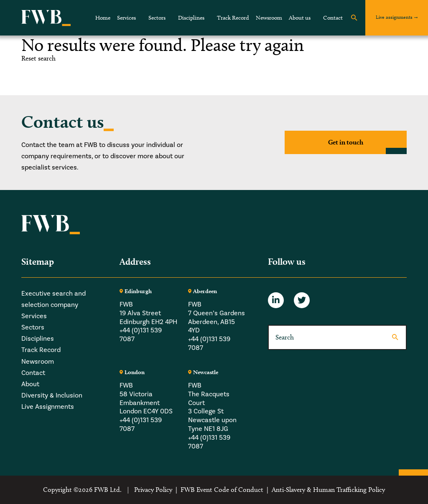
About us (300, 18)
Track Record (233, 18)
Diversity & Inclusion (52, 395)
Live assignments (394, 17)
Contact (333, 18)
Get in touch (346, 142)
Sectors (157, 18)
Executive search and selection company (53, 299)
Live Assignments (48, 407)
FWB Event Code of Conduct (222, 490)
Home (103, 18)
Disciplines (191, 18)
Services (126, 18)
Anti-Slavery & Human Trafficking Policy (328, 490)
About (30, 384)
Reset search (38, 58)
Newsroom (269, 18)
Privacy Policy (153, 490)
